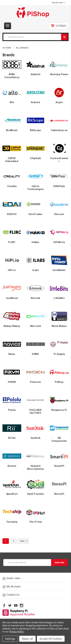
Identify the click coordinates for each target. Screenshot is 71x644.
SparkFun (12, 494)
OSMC (35, 354)
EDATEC (12, 214)
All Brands (22, 48)
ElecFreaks (35, 214)
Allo (12, 102)
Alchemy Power (59, 74)
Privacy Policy (16, 632)
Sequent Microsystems (35, 467)
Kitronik (35, 298)
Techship (12, 522)
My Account (59, 3)
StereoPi (59, 494)
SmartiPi (59, 466)
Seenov (12, 466)
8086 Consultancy (12, 76)
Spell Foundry (35, 494)
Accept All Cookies (51, 639)
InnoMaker (59, 270)
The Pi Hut (36, 522)
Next (24, 541)
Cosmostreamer (59, 160)
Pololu (12, 410)
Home (8, 48)
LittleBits (59, 298)
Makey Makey (12, 326)
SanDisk (35, 438)
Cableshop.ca (59, 130)
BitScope (35, 130)
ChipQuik (35, 158)
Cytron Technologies (35, 188)
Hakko (35, 242)
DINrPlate (59, 186)
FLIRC (12, 242)
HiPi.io (12, 270)
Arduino (36, 102)
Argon (59, 102)
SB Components (59, 439)
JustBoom (12, 298)
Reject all (27, 639)
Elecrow (59, 214)
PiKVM (12, 382)
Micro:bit (35, 326)
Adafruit (35, 74)
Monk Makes (59, 326)
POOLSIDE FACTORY (35, 411)
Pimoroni (35, 382)
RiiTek (12, 438)
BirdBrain (12, 130)
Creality (12, 186)
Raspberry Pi (59, 410)
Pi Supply (59, 354)
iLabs (35, 270)
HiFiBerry (59, 242)
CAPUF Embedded (12, 160)
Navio (12, 354)
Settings (10, 639)
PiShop (59, 382)
